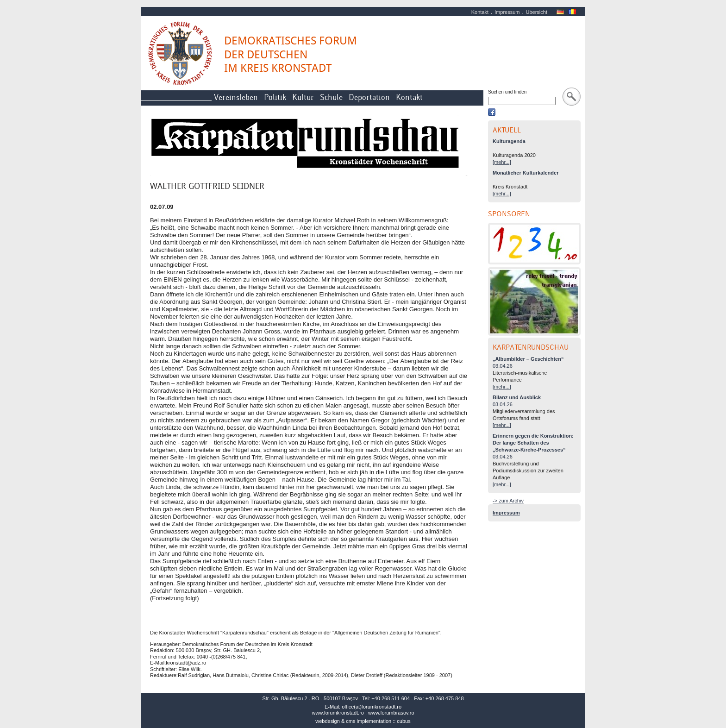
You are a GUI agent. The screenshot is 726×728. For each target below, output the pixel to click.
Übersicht (537, 12)
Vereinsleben (236, 97)
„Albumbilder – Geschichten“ (528, 359)
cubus (404, 721)
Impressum (507, 12)
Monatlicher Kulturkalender (526, 173)
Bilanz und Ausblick (517, 397)
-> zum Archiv (508, 501)
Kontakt (480, 12)
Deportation (369, 97)
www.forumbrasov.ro (391, 713)
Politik (275, 97)
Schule (331, 97)
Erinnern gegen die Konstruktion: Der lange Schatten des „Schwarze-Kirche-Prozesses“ (533, 443)
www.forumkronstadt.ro (338, 713)
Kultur (303, 97)
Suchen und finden (507, 92)
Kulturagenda (509, 141)
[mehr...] (502, 162)
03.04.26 (503, 366)
